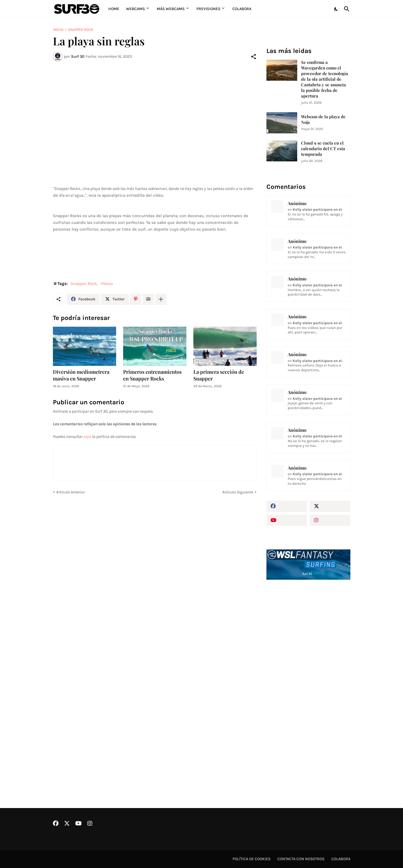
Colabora (242, 9)
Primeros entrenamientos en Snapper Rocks (152, 375)
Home (114, 9)
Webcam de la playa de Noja (323, 119)
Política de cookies (251, 859)
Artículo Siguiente (238, 492)
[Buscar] (346, 9)
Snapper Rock (81, 30)
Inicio (58, 30)
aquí (87, 437)
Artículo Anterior (71, 492)
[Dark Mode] (336, 9)
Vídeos (107, 284)
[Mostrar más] (161, 299)
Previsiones (208, 9)
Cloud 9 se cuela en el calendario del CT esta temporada (323, 149)
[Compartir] (254, 57)
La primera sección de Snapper (219, 375)
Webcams (135, 9)
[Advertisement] (308, 679)
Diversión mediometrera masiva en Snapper (81, 375)
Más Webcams (171, 9)
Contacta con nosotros (301, 859)
